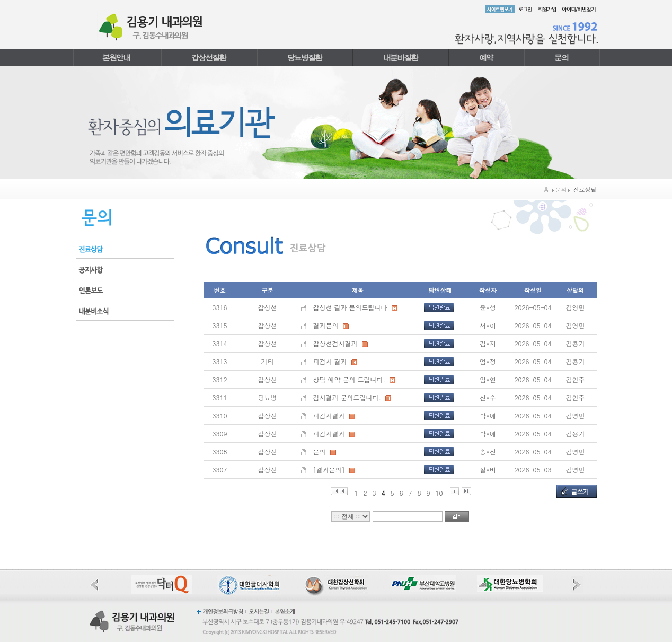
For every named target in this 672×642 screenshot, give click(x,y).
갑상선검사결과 (335, 343)
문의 (320, 451)
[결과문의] (329, 469)
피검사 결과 (330, 361)
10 (439, 492)
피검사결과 (329, 415)
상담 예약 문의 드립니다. (350, 379)
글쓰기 (580, 491)
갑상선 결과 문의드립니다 (350, 307)
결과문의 (326, 325)
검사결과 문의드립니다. (347, 397)
